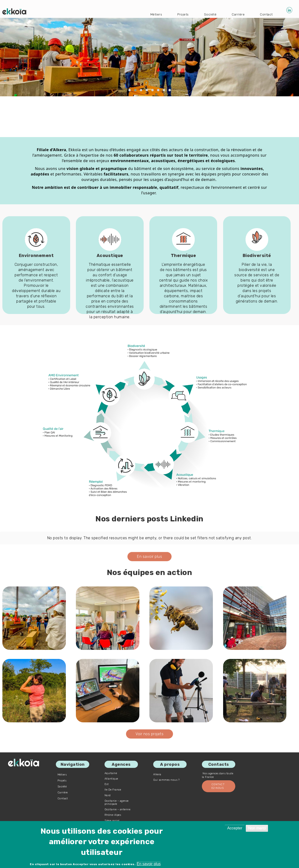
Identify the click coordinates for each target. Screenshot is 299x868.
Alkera (157, 774)
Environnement (36, 256)
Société (207, 14)
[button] (130, 90)
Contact (266, 14)
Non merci (257, 828)
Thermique (184, 256)
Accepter (235, 828)
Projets (178, 14)
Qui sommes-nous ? (166, 780)
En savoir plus (149, 557)
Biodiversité (257, 256)
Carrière (236, 14)
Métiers (150, 14)
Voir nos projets (149, 734)
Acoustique (110, 256)
